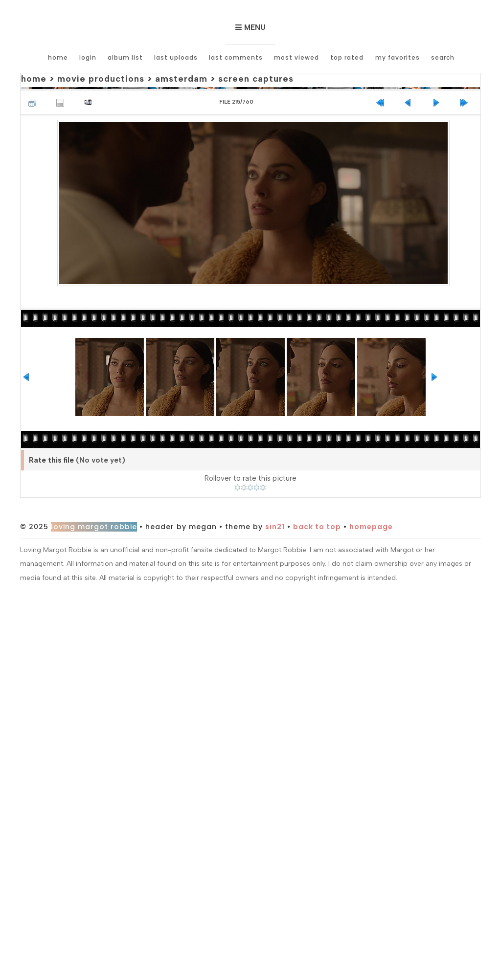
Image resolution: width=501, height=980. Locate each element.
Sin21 (275, 527)
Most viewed (296, 57)
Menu (255, 27)
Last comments (236, 57)
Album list (125, 57)
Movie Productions (101, 79)
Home (58, 57)
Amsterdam (181, 79)
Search (442, 57)
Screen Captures (256, 79)
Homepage (371, 527)
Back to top (317, 527)
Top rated (347, 57)
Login (88, 57)
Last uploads (176, 57)
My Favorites (397, 57)
